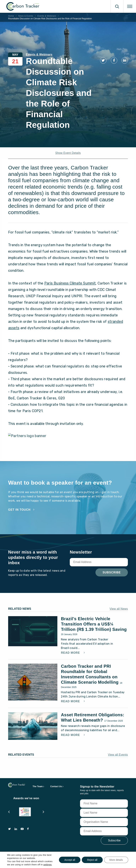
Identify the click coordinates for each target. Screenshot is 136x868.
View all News (119, 609)
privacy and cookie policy (60, 862)
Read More (71, 653)
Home (11, 16)
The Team (38, 784)
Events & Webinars (47, 16)
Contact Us (56, 784)
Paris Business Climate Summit (70, 283)
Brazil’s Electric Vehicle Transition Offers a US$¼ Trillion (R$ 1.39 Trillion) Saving (94, 624)
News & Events (26, 16)
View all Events (118, 752)
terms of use (33, 862)
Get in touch (19, 510)
